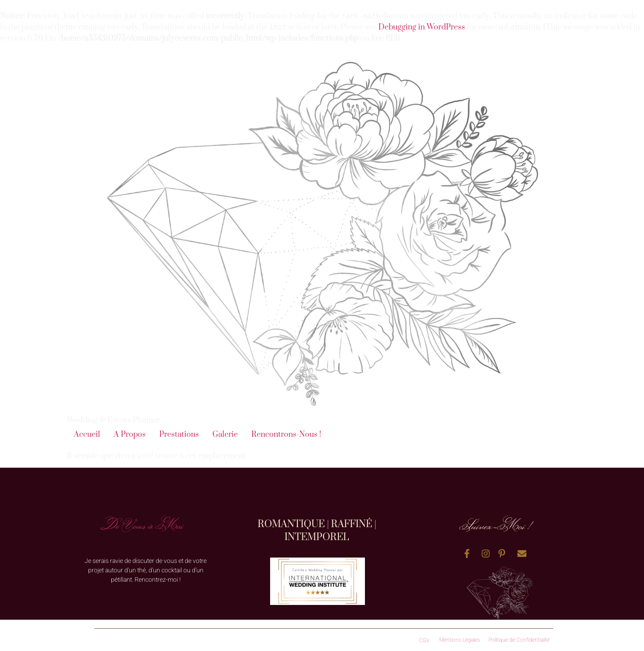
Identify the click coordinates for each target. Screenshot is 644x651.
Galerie (225, 435)
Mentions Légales (460, 640)
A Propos (130, 435)
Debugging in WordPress (422, 28)
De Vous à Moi (142, 525)
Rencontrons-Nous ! (286, 435)
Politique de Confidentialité (519, 640)
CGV (424, 640)
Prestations (179, 435)
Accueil (87, 435)
